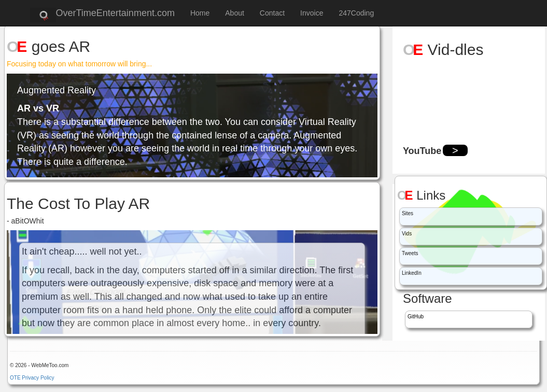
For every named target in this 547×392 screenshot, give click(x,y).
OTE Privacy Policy (32, 378)
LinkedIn (412, 273)
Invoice (312, 13)
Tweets (410, 253)
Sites (408, 213)
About (235, 13)
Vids (407, 234)
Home (200, 13)
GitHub (416, 317)
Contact (272, 13)
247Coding (356, 13)
